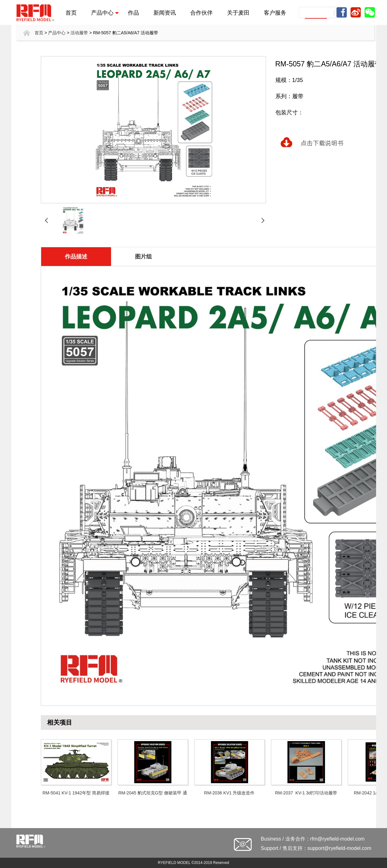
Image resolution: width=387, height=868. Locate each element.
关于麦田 (238, 12)
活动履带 (79, 33)
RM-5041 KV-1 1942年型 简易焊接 (76, 793)
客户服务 (275, 12)
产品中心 (105, 12)
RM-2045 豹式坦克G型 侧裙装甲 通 (152, 793)
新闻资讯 (165, 12)
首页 (71, 12)
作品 (133, 12)
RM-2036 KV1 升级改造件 (230, 793)
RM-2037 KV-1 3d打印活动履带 (306, 793)
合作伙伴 (201, 12)
